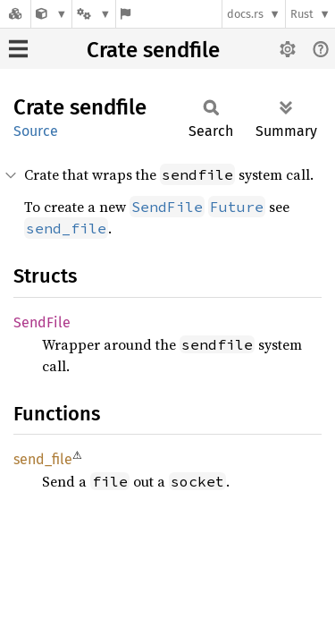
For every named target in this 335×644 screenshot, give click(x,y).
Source (36, 131)
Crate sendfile (153, 50)
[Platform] (94, 14)
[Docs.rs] (15, 14)
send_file (43, 459)
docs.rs (245, 14)
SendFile (42, 322)
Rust (302, 14)
